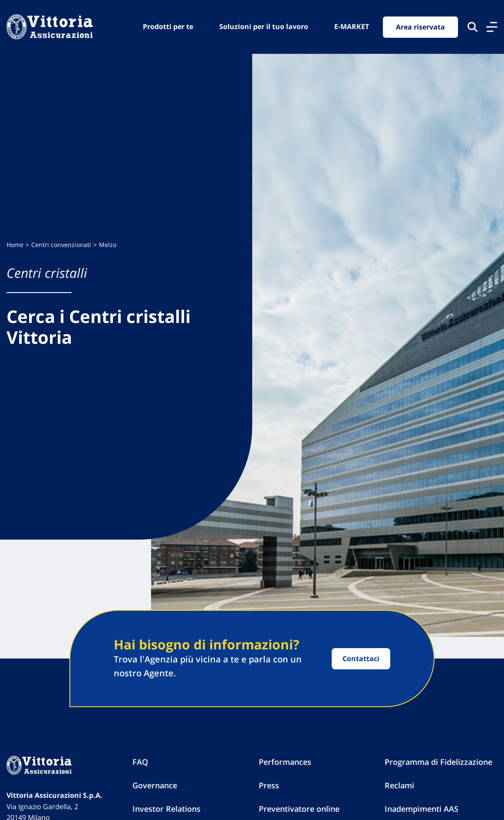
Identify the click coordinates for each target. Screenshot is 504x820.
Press (269, 785)
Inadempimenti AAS (422, 809)
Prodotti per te (168, 26)
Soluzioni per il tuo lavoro (264, 26)
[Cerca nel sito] (473, 27)
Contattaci (361, 659)
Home (15, 245)
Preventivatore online (299, 809)
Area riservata (420, 27)
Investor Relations (166, 809)
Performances (285, 762)
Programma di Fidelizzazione (438, 762)
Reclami (399, 785)
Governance (155, 785)
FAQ (140, 762)
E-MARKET (352, 26)
